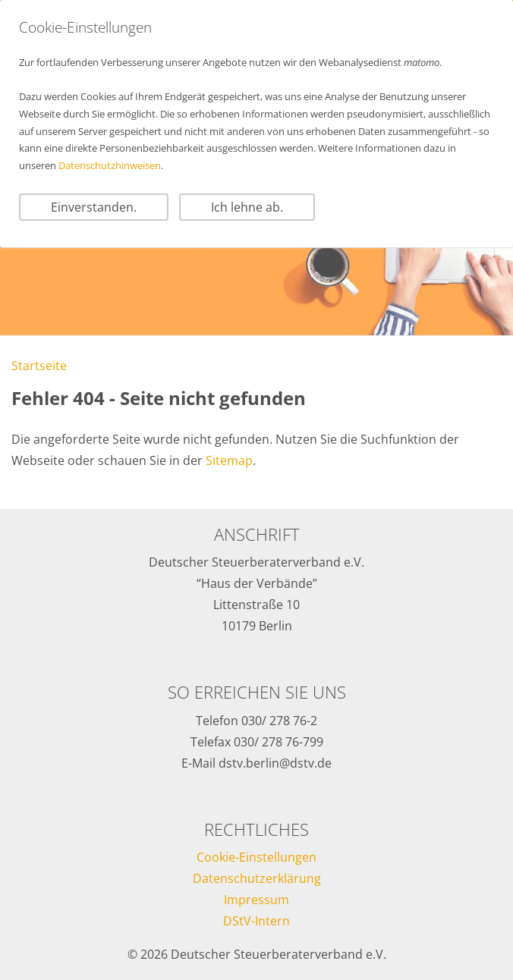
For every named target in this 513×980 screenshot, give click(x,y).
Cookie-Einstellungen (256, 857)
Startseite (39, 366)
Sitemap (229, 460)
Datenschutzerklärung (257, 878)
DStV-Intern (256, 921)
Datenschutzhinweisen (110, 165)
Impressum (256, 900)
